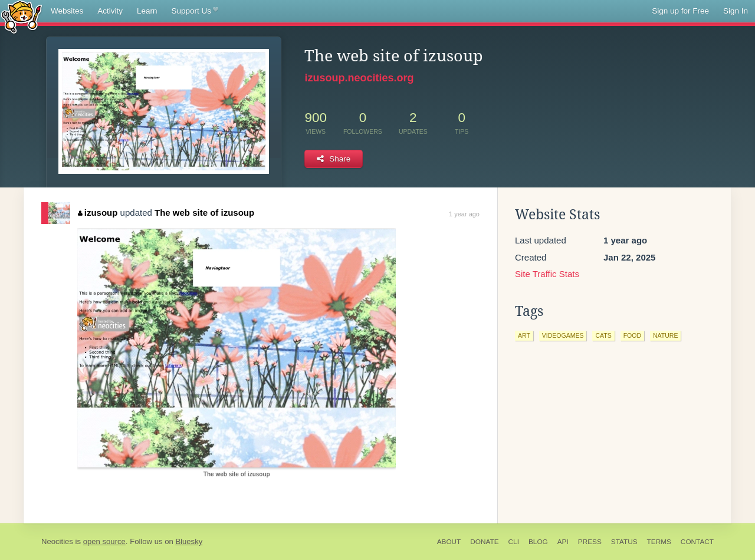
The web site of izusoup (204, 213)
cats (603, 335)
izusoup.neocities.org (359, 78)
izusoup (98, 213)
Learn (147, 11)
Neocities (57, 541)
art (524, 335)
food (632, 335)
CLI (514, 542)
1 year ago (464, 214)
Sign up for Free (680, 11)
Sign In (736, 11)
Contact (697, 542)
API (563, 542)
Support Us (195, 11)
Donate (484, 542)
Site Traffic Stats (547, 274)
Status (624, 542)
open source (104, 541)
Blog (538, 542)
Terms (659, 542)
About (449, 542)
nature (665, 335)
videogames (563, 335)
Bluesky (189, 541)
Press (590, 542)
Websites (67, 11)
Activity (110, 11)
